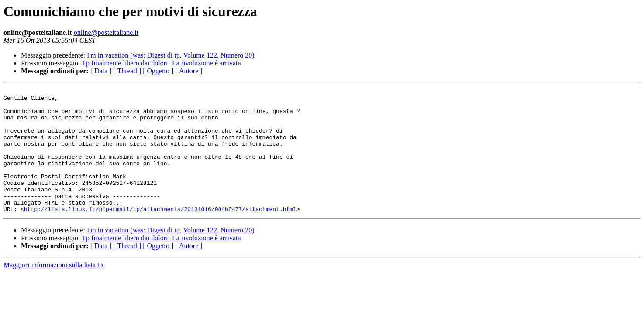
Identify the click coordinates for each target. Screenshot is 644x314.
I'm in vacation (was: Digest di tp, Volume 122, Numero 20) (171, 55)
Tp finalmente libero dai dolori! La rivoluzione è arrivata (161, 63)
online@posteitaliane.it (106, 32)
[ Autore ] (189, 71)
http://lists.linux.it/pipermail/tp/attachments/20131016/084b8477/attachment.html (160, 234)
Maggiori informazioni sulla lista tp (53, 290)
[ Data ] (101, 71)
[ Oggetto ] (158, 71)
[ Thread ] (127, 71)
